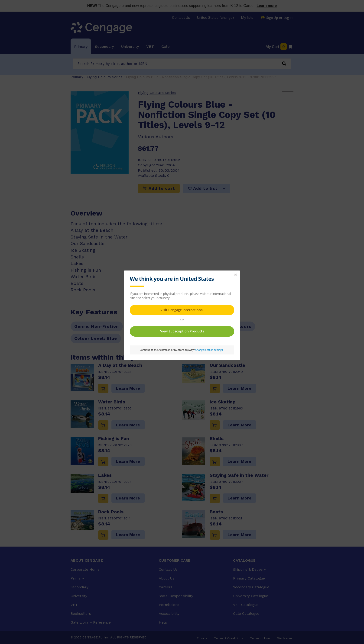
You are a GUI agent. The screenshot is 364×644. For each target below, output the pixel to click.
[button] (235, 275)
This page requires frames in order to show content (182, 315)
